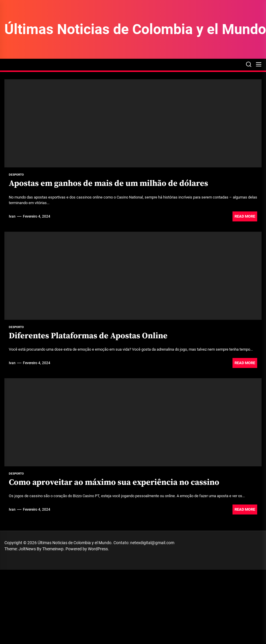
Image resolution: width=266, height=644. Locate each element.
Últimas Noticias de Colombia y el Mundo (135, 29)
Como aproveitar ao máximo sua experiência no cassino (114, 482)
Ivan (12, 216)
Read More (245, 216)
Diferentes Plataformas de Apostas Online (88, 336)
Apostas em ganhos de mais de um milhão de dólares (108, 183)
